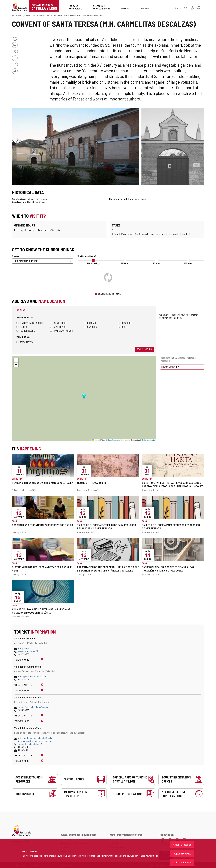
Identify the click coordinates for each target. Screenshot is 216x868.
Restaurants (25, 342)
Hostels (123, 327)
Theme (16, 256)
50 (157, 263)
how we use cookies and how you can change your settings (131, 856)
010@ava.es (24, 648)
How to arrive (168, 367)
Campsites (91, 327)
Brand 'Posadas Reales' (30, 323)
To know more (22, 660)
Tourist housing (26, 331)
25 (125, 263)
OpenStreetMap (114, 440)
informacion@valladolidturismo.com (35, 741)
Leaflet (96, 440)
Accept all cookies (182, 845)
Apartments (58, 327)
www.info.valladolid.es (30, 744)
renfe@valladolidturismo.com (32, 676)
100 (188, 263)
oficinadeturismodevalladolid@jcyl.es (36, 738)
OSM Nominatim (149, 440)
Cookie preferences (182, 862)
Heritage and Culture (27, 15)
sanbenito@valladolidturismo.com (34, 707)
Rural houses (59, 323)
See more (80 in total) (110, 294)
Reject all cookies (182, 853)
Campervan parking (61, 331)
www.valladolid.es (28, 651)
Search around (144, 349)
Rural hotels (126, 323)
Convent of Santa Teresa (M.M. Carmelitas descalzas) (78, 15)
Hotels (22, 327)
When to (23, 685)
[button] (200, 8)
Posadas (90, 323)
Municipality (93, 263)
